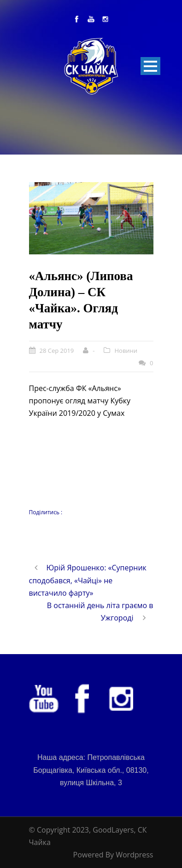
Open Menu (150, 66)
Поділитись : (46, 512)
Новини (126, 351)
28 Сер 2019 (57, 351)
